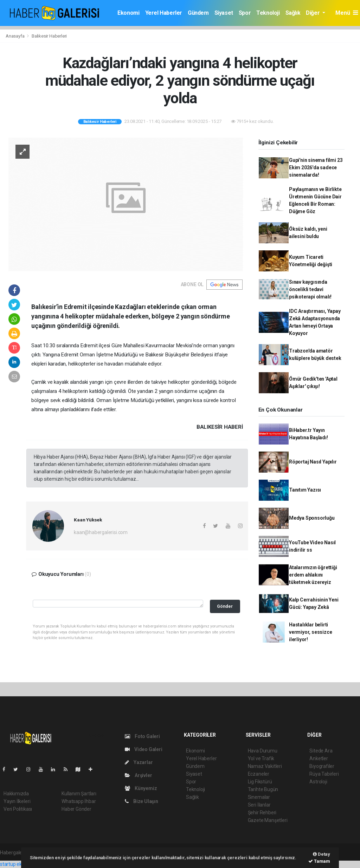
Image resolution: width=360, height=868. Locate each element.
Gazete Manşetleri (268, 820)
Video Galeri (143, 749)
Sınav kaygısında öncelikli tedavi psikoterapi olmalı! (310, 289)
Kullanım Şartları (79, 794)
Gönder (225, 606)
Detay (322, 854)
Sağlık (293, 13)
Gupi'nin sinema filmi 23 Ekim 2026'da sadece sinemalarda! (316, 167)
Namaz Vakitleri (265, 766)
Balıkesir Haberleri (49, 36)
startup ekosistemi (20, 864)
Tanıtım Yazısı (305, 490)
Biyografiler (322, 766)
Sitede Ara (321, 751)
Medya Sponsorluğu (312, 518)
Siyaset (224, 13)
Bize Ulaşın (142, 801)
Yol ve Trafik (261, 758)
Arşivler (138, 775)
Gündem (198, 13)
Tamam (319, 861)
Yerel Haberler (164, 13)
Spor (245, 13)
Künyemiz (141, 788)
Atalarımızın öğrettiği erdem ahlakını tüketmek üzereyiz (313, 575)
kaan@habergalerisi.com (101, 532)
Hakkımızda (16, 794)
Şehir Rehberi (262, 813)
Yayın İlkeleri (17, 801)
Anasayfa (15, 36)
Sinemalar (259, 797)
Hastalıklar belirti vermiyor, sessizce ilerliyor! (311, 632)
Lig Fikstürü (260, 782)
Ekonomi (128, 13)
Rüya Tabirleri (324, 774)
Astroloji (318, 782)
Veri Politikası (18, 809)
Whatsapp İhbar (79, 801)
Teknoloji (268, 13)
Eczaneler (259, 774)
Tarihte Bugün (263, 789)
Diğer (313, 13)
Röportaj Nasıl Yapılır (313, 462)
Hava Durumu (263, 751)
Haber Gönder (76, 809)
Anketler (319, 758)
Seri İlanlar (259, 805)
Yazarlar (139, 762)
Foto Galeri (142, 736)
